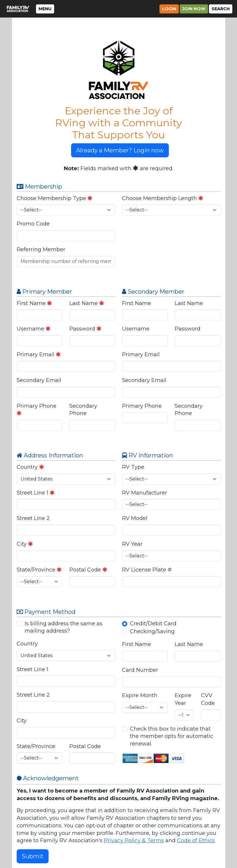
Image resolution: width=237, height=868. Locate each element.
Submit (33, 856)
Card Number (140, 670)
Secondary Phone (83, 410)
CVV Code (208, 699)
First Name (34, 303)
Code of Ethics (196, 841)
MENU (45, 9)
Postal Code (88, 570)
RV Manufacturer (145, 493)
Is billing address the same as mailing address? (63, 627)
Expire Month (140, 695)
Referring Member (41, 249)
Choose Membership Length (163, 198)
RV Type (133, 467)
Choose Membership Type (55, 198)
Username (34, 329)
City (25, 544)
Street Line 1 (36, 493)
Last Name (87, 303)
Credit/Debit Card (153, 624)
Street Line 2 (33, 518)
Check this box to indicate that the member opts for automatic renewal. (172, 736)
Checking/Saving (152, 631)
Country (30, 467)
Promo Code (33, 224)
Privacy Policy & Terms (134, 841)
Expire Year (183, 699)
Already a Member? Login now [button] (120, 150)
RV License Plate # (147, 570)
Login (169, 9)
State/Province (39, 570)
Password (85, 329)
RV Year (132, 544)
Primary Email (39, 354)
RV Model (135, 518)
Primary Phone (37, 409)
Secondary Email (39, 380)
